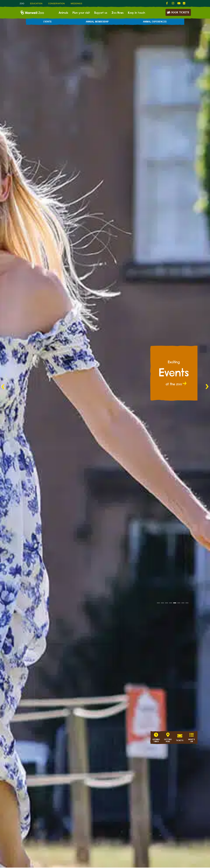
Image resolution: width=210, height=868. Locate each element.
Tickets (180, 741)
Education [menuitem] (36, 3)
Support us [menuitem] (101, 13)
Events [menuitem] (47, 22)
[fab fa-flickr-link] (184, 3)
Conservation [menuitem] (57, 3)
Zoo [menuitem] (22, 3)
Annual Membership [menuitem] (97, 22)
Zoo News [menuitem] (118, 13)
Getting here (168, 741)
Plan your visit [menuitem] (81, 13)
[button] (158, 603)
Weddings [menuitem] (76, 3)
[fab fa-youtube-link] (179, 3)
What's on (191, 741)
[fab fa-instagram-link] (173, 3)
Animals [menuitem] (63, 13)
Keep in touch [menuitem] (136, 13)
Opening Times (156, 741)
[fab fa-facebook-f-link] (168, 3)
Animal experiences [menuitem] (155, 22)
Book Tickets (178, 12)
